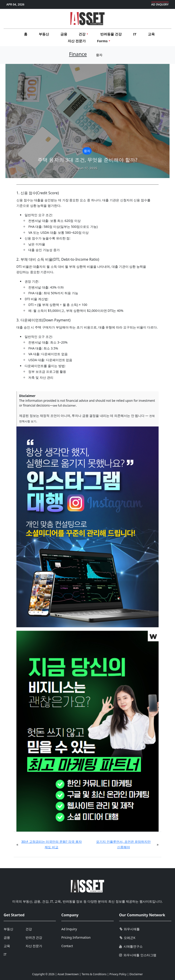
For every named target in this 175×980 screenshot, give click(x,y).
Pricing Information (76, 937)
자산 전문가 (77, 41)
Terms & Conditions (94, 974)
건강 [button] (84, 34)
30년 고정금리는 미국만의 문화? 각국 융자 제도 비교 (51, 844)
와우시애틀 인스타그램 (138, 955)
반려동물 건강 (111, 34)
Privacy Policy (118, 974)
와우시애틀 (130, 929)
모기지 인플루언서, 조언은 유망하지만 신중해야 (123, 844)
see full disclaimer (64, 406)
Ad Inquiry (160, 4)
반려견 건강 (34, 937)
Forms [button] (104, 41)
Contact (67, 946)
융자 (99, 55)
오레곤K (127, 938)
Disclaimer (136, 974)
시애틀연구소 (131, 946)
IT (135, 34)
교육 (151, 34)
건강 (29, 929)
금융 (64, 34)
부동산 (44, 34)
